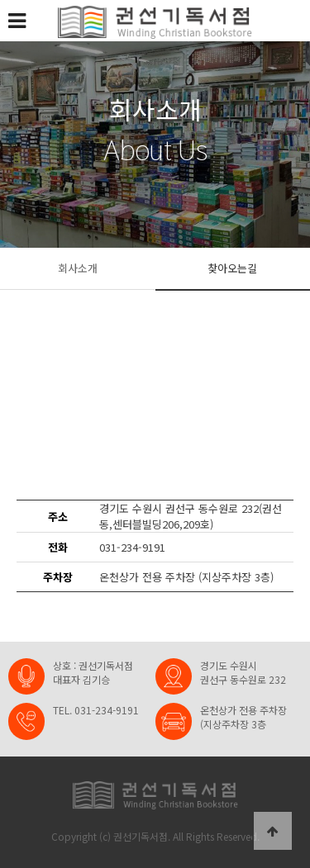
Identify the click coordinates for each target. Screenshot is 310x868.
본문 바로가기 (0, 0)
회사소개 (78, 268)
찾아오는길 (232, 268)
